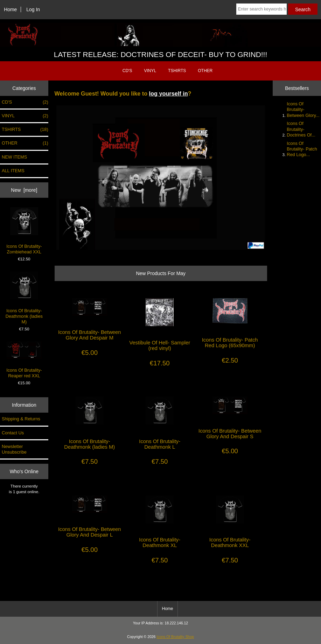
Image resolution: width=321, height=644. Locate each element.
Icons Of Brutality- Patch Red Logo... (302, 149)
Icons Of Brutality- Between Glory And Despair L (90, 532)
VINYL (150, 71)
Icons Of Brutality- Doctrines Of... (301, 129)
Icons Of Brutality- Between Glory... (303, 109)
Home (10, 9)
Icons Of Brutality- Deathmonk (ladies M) (24, 298)
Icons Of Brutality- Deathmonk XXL (230, 542)
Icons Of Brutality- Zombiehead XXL (24, 231)
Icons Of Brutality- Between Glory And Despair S (230, 434)
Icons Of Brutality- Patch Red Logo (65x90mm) (230, 343)
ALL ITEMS (13, 171)
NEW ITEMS (14, 157)
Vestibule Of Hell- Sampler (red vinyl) (160, 345)
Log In (33, 9)
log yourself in (169, 93)
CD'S (127, 71)
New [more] (24, 190)
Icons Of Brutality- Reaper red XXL (24, 360)
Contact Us (13, 433)
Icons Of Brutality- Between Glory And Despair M (90, 335)
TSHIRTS (177, 71)
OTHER (205, 71)
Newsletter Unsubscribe (14, 449)
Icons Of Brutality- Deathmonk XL (160, 542)
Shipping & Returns (21, 419)
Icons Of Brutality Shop (175, 637)
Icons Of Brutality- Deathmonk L (160, 444)
